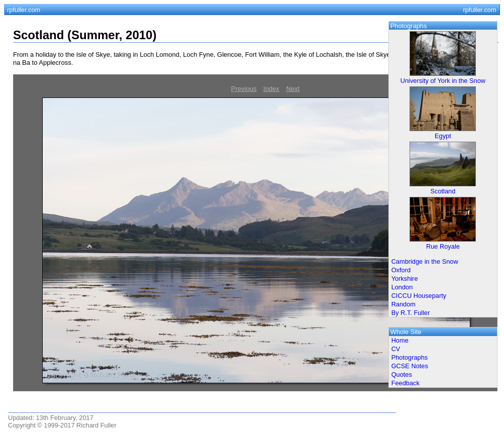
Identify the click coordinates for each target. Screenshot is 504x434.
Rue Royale (443, 246)
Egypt (443, 136)
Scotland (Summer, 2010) (85, 35)
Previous (244, 89)
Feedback (406, 383)
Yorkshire (405, 279)
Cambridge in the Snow (425, 261)
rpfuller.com (24, 10)
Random (404, 304)
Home (400, 340)
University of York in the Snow (443, 81)
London (402, 287)
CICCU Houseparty (419, 296)
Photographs (410, 357)
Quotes (402, 374)
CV (396, 349)
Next (293, 89)
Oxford (401, 270)
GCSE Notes (410, 366)
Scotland (443, 191)
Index (271, 89)
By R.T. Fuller (411, 313)
